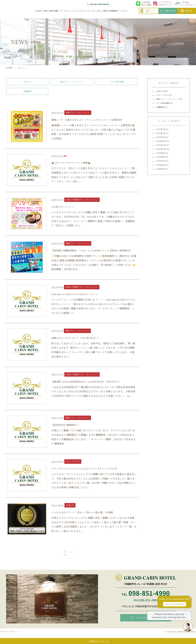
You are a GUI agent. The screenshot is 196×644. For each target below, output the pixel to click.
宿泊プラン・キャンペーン (72, 82)
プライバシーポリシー (9, 631)
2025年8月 (161, 157)
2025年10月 (161, 149)
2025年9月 (161, 153)
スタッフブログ (163, 95)
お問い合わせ (168, 14)
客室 (46, 14)
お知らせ (27, 82)
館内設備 (54, 14)
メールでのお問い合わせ (146, 618)
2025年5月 (161, 169)
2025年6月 (161, 165)
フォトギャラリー (83, 14)
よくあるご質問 (100, 14)
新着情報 (113, 14)
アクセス (123, 14)
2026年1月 (161, 137)
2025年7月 (161, 161)
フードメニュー (67, 14)
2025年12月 (161, 141)
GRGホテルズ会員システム (148, 14)
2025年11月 (161, 145)
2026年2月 (161, 133)
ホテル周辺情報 (117, 82)
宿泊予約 (187, 14)
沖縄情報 (27, 91)
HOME (38, 14)
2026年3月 (161, 129)
